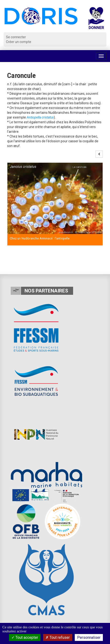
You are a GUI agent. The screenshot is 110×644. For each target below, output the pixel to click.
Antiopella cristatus (40, 117)
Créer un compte (19, 42)
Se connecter (16, 37)
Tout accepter (25, 637)
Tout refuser (58, 637)
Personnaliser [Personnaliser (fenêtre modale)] (89, 637)
